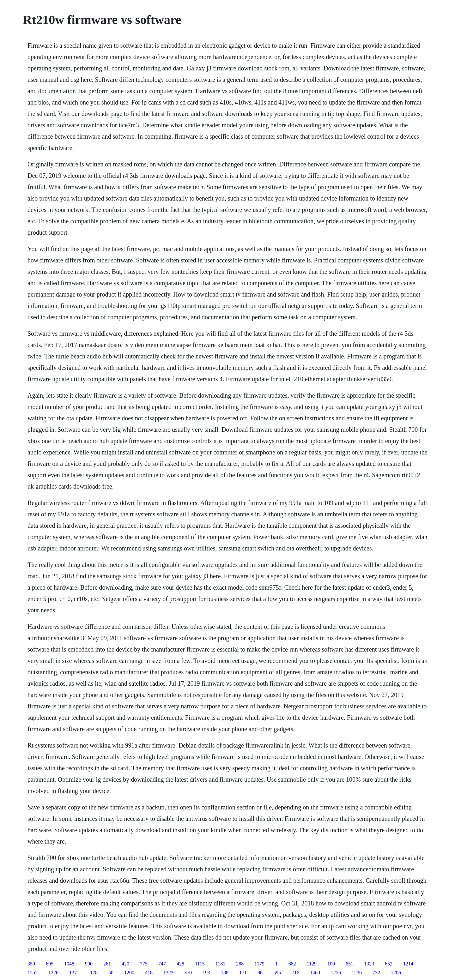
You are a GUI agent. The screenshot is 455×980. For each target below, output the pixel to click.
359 (31, 964)
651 (349, 964)
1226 (53, 973)
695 (50, 964)
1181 (220, 964)
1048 (69, 964)
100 (331, 964)
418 (149, 973)
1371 (74, 973)
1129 (312, 964)
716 (295, 973)
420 (125, 964)
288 (240, 964)
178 (94, 973)
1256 (336, 973)
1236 (357, 973)
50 (111, 973)
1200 (129, 973)
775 (144, 964)
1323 (369, 964)
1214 (408, 964)
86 (260, 973)
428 (180, 964)
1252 (33, 973)
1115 (200, 964)
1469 (315, 973)
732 (376, 973)
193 (206, 973)
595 (277, 973)
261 (107, 964)
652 (389, 964)
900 (89, 964)
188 (225, 973)
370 (188, 973)
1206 (396, 973)
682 (292, 964)
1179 (259, 964)
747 (162, 964)
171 (243, 973)
